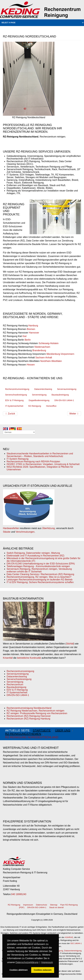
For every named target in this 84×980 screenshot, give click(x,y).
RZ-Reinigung (35, 406)
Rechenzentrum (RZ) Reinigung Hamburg (28, 719)
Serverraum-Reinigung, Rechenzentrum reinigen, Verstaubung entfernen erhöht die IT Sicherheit (39, 570)
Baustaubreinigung (60, 395)
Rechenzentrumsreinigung (17, 389)
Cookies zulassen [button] (43, 970)
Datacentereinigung (73, 951)
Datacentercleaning (43, 389)
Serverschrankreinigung (16, 395)
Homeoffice (51, 406)
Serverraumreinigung (67, 389)
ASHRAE (69, 937)
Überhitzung (48, 528)
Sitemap (54, 905)
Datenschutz (41, 905)
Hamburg (33, 326)
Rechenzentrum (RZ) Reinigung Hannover (29, 716)
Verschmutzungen (25, 532)
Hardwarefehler (11, 528)
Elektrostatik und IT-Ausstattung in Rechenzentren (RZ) (35, 556)
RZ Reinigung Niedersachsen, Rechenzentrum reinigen (35, 711)
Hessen (31, 365)
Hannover (34, 333)
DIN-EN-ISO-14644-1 (64, 400)
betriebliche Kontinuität (29, 658)
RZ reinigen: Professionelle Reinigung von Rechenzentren (37, 713)
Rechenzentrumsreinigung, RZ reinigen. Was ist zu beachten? (39, 577)
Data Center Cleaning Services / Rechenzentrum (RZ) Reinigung (40, 574)
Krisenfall (8, 658)
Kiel (24, 336)
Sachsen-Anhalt (44, 358)
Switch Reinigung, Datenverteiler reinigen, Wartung (33, 553)
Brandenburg (39, 350)
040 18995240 (19, 894)
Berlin (28, 340)
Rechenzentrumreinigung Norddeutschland (29, 708)
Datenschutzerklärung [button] (27, 962)
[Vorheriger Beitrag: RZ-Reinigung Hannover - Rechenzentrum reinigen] (10, 414)
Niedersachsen (42, 347)
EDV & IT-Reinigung (14, 400)
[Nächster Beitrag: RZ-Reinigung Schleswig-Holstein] (74, 414)
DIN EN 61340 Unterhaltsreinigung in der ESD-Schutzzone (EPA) (41, 564)
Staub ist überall (56, 907)
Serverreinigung (39, 395)
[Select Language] (19, 432)
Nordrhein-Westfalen (51, 361)
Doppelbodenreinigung (39, 400)
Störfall (70, 644)
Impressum (28, 905)
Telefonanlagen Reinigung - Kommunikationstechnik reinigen (38, 566)
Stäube (7, 532)
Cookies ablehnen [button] (19, 970)
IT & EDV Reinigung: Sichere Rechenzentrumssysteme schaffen (40, 582)
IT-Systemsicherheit (14, 406)
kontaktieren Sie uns (45, 378)
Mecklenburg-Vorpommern (60, 354)
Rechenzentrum (15, 684)
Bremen (31, 329)
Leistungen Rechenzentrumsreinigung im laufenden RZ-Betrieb (39, 580)
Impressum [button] (47, 962)
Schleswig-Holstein (49, 343)
